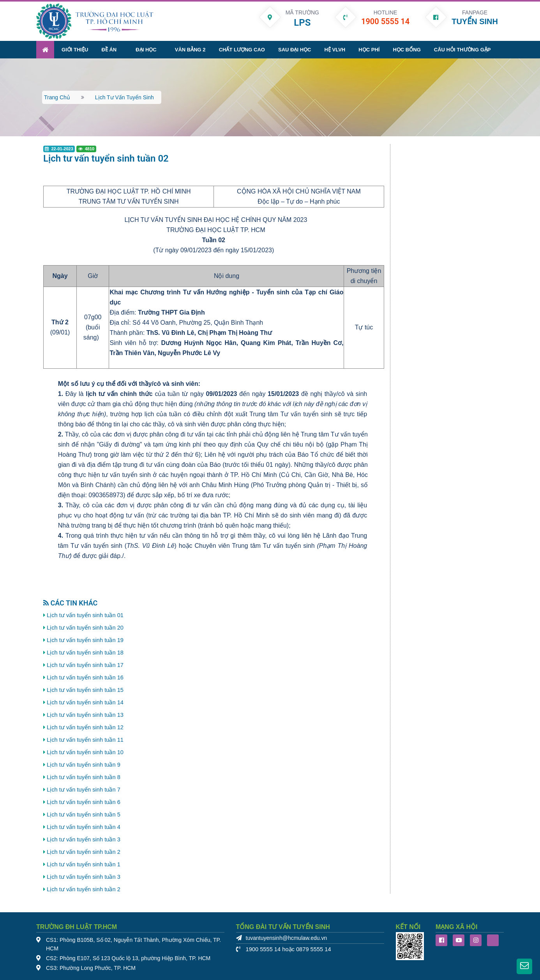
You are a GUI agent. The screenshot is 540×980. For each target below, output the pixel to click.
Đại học (146, 50)
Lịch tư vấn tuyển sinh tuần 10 (85, 752)
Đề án (109, 50)
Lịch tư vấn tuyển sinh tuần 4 (84, 827)
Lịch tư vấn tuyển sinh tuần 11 (85, 740)
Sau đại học (295, 50)
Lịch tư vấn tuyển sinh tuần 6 (84, 802)
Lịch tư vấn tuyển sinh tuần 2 (84, 852)
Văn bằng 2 (190, 50)
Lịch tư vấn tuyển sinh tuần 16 (85, 677)
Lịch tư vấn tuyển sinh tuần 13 (85, 715)
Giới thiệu (75, 50)
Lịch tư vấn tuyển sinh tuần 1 (84, 864)
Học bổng (407, 50)
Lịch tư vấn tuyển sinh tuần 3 (84, 839)
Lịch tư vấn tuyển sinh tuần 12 (85, 727)
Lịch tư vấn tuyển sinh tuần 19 (85, 640)
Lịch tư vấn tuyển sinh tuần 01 (85, 615)
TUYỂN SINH (475, 21)
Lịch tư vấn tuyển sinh (124, 97)
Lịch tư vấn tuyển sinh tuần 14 (85, 702)
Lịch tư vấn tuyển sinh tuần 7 (84, 790)
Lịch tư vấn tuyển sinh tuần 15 (85, 690)
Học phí (369, 50)
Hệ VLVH (335, 50)
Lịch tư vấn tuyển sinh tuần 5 (84, 815)
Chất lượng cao (242, 50)
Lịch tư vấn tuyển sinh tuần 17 (85, 665)
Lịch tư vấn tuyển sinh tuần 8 (84, 777)
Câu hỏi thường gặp (462, 50)
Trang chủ (57, 97)
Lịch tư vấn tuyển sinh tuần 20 (85, 628)
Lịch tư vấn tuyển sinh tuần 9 (84, 765)
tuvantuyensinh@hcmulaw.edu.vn (287, 938)
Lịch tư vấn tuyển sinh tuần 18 (85, 653)
